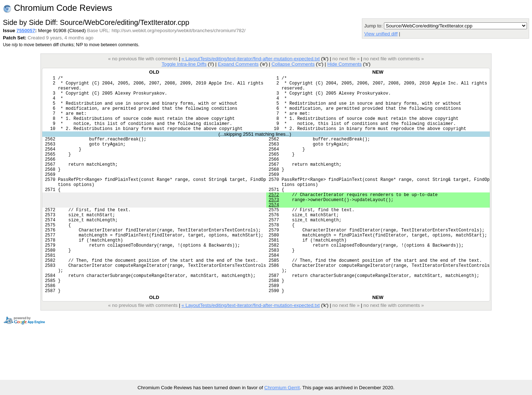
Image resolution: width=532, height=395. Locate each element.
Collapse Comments (293, 64)
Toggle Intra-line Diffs (184, 64)
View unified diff (381, 34)
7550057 (26, 31)
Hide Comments (344, 64)
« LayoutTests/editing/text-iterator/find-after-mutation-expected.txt (251, 59)
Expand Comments (238, 64)
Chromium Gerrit (282, 388)
